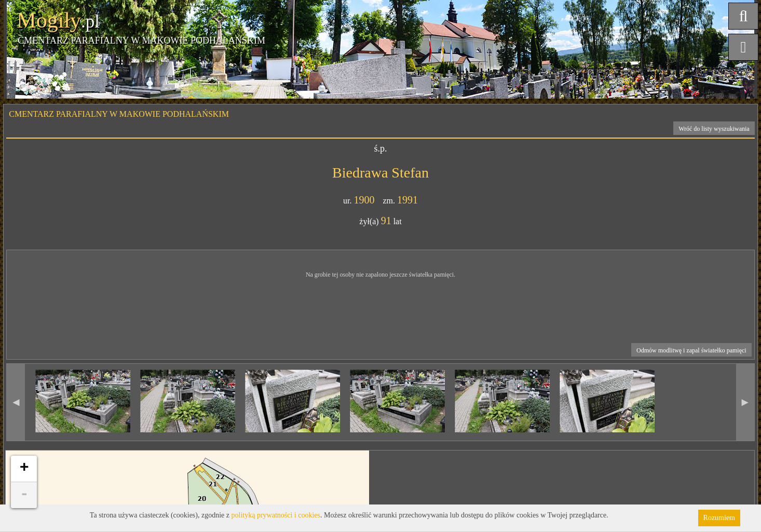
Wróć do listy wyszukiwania (714, 129)
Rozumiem (719, 518)
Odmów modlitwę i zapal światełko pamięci (691, 350)
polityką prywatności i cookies (276, 515)
